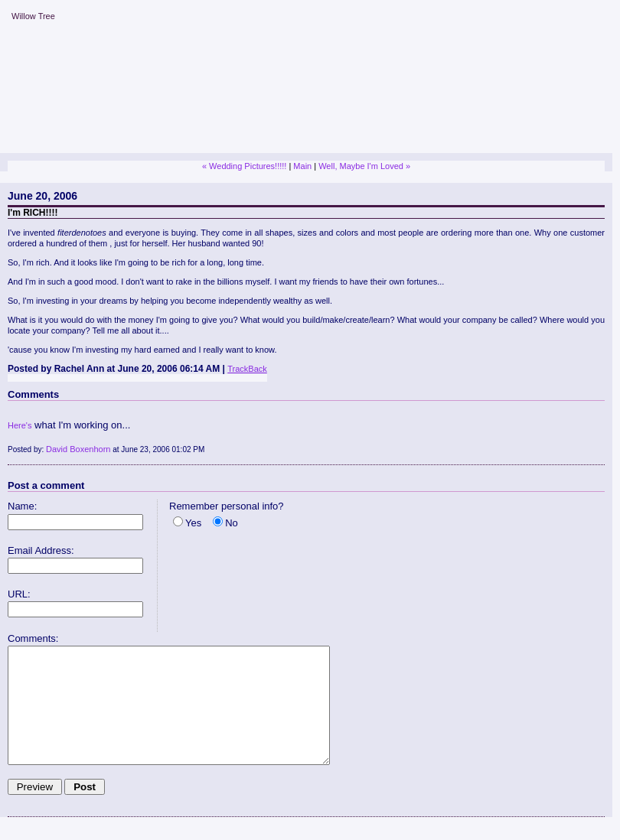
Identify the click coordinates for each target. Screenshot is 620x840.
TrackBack (247, 369)
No (232, 523)
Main (302, 166)
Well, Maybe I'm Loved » (364, 166)
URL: (19, 594)
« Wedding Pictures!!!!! (244, 166)
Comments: (33, 638)
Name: (22, 506)
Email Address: (41, 550)
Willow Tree (33, 16)
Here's (20, 425)
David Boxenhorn (78, 449)
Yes (193, 523)
